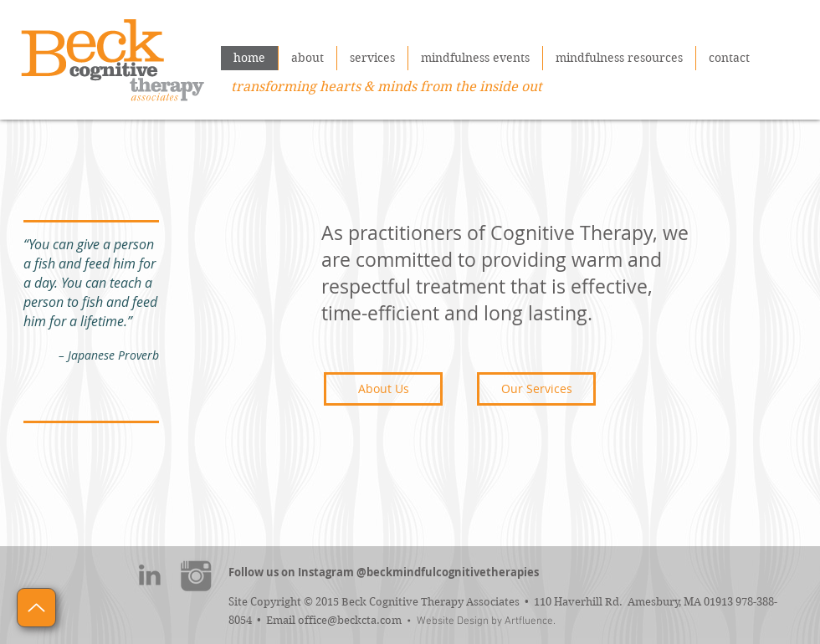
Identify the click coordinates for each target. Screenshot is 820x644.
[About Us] (383, 389)
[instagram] (196, 575)
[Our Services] (536, 389)
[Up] (36, 608)
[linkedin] (149, 575)
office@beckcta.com (350, 620)
